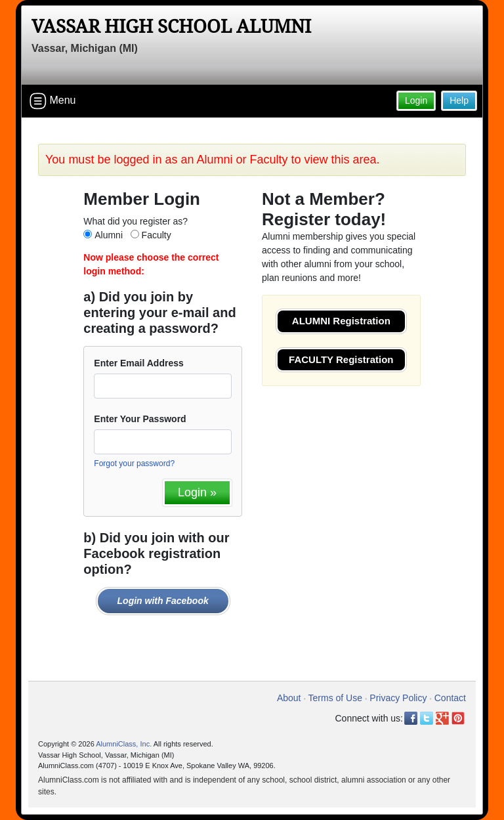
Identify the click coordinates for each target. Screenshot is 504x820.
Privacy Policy (398, 698)
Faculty (157, 235)
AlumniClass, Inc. (124, 744)
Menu (52, 101)
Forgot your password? (134, 464)
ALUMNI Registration (341, 321)
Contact (450, 698)
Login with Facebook (163, 601)
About (289, 698)
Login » (197, 492)
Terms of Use (335, 698)
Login (416, 100)
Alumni (109, 235)
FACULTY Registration (341, 359)
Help (459, 100)
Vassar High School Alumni (171, 27)
